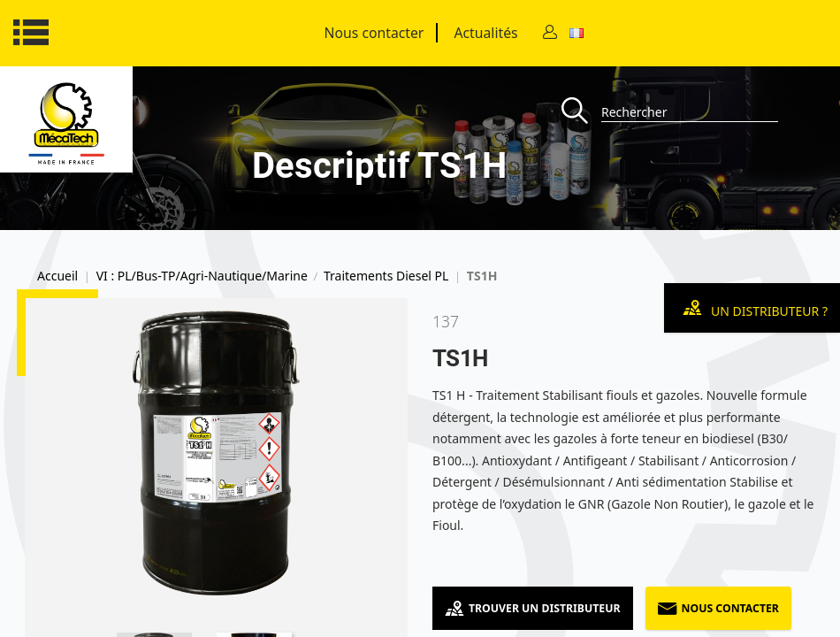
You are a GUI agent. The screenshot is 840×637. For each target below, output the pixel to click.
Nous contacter (374, 33)
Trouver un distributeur (533, 608)
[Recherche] (581, 112)
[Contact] (550, 33)
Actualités (485, 33)
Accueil (57, 276)
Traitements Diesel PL (386, 276)
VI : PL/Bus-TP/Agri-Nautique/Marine (202, 276)
